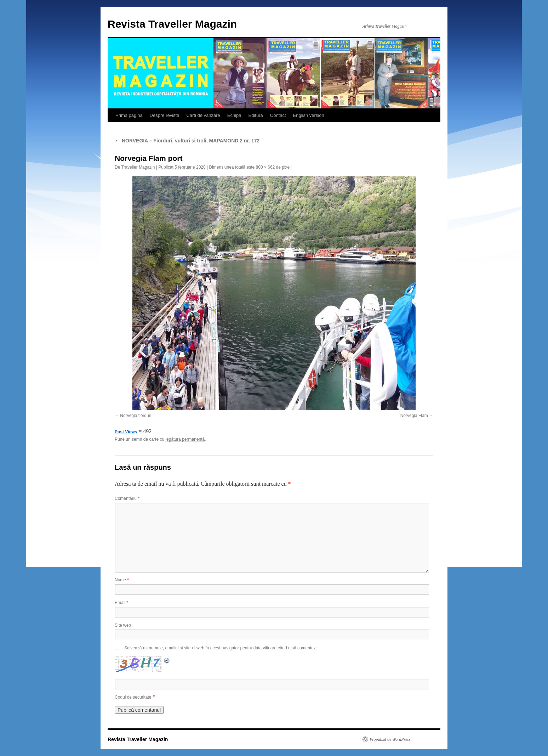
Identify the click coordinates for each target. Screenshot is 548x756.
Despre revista (165, 115)
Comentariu (127, 498)
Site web (123, 625)
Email (121, 603)
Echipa (234, 115)
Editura (256, 115)
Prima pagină (129, 115)
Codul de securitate (133, 697)
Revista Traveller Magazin (172, 24)
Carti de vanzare (203, 115)
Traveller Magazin (138, 167)
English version (309, 115)
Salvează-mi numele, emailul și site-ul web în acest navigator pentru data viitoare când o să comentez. (221, 648)
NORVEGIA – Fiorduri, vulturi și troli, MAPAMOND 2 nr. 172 (187, 141)
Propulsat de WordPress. (391, 739)
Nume (122, 580)
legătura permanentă (185, 439)
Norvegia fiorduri (136, 416)
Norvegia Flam (414, 416)
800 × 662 (266, 167)
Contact (278, 115)
